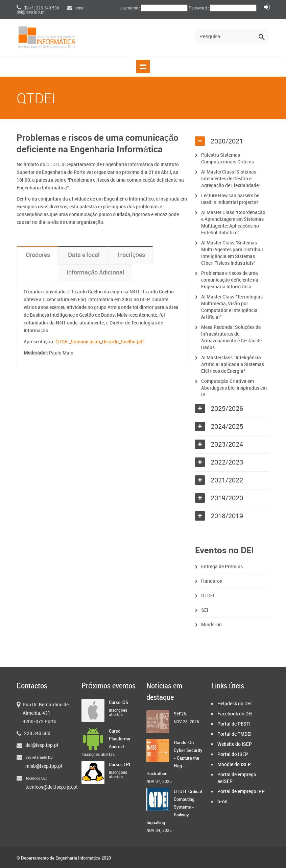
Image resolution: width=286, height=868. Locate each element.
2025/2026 (227, 409)
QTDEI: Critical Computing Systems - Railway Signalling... (174, 807)
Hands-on (212, 581)
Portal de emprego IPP (241, 792)
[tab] (232, 141)
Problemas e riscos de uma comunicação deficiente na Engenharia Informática (230, 280)
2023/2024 (227, 445)
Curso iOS (118, 703)
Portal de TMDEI (234, 734)
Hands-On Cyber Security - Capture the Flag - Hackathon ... (174, 758)
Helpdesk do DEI (234, 704)
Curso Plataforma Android (120, 739)
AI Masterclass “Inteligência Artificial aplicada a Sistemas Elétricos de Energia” (233, 364)
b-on (222, 802)
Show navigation (143, 67)
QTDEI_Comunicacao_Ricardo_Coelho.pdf (100, 342)
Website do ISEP (235, 744)
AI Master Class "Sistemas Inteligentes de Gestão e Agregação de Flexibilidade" (231, 179)
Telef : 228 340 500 (38, 8)
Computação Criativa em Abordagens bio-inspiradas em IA (234, 388)
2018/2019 (227, 516)
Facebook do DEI (235, 714)
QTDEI (208, 596)
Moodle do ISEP (234, 765)
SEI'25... (182, 714)
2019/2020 (227, 498)
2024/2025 (227, 427)
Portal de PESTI (234, 724)
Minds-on (211, 625)
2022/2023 (227, 463)
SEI (205, 610)
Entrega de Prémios (222, 567)
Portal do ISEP (233, 754)
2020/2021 (227, 141)
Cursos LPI (120, 765)
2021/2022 (227, 480)
